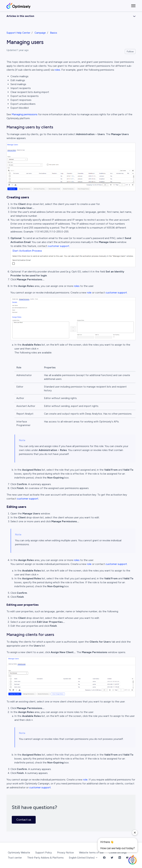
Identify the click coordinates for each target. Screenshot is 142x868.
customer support (58, 246)
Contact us (24, 820)
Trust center (15, 858)
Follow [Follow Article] (130, 52)
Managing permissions (25, 114)
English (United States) (83, 858)
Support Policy (44, 853)
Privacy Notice (65, 853)
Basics (54, 33)
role (89, 293)
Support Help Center (18, 33)
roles (57, 70)
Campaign (40, 33)
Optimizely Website (19, 853)
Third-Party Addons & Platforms (45, 858)
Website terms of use (91, 853)
